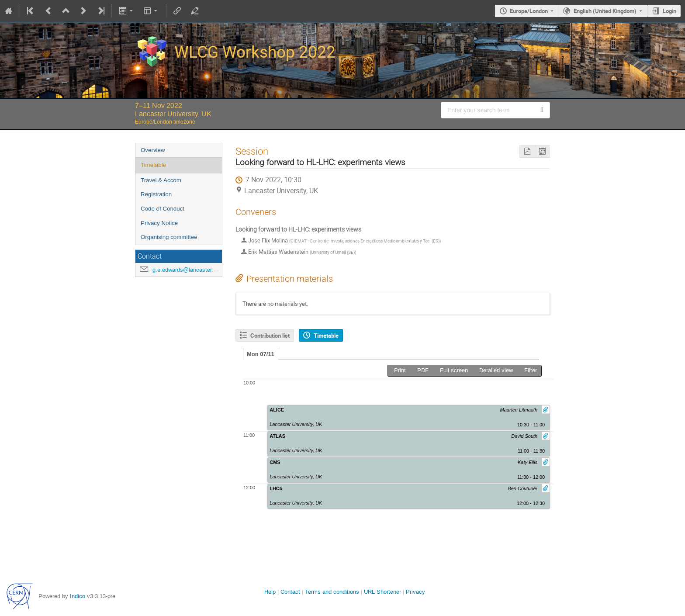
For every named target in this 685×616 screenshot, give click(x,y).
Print (400, 370)
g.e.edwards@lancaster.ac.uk (190, 270)
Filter (531, 370)
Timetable (153, 165)
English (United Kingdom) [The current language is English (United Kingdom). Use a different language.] (605, 11)
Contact (290, 592)
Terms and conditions (332, 592)
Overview (153, 150)
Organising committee (169, 237)
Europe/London (529, 11)
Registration (156, 194)
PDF (423, 370)
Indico (78, 596)
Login (669, 11)
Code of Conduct (163, 209)
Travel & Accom (161, 180)
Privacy (415, 592)
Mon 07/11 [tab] (261, 354)
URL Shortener (382, 592)
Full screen (454, 370)
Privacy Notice (159, 223)
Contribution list (270, 336)
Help (270, 592)
